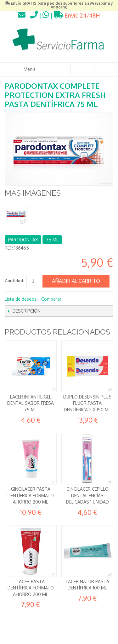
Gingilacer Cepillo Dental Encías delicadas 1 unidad (87, 495)
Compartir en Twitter (87, 299)
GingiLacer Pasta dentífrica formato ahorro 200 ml (31, 495)
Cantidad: (14, 281)
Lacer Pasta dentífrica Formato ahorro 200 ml (31, 588)
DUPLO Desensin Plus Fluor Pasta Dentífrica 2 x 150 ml (87, 403)
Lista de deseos (21, 299)
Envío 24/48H (77, 15)
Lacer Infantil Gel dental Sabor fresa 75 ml (31, 403)
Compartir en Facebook (75, 299)
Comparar (51, 299)
